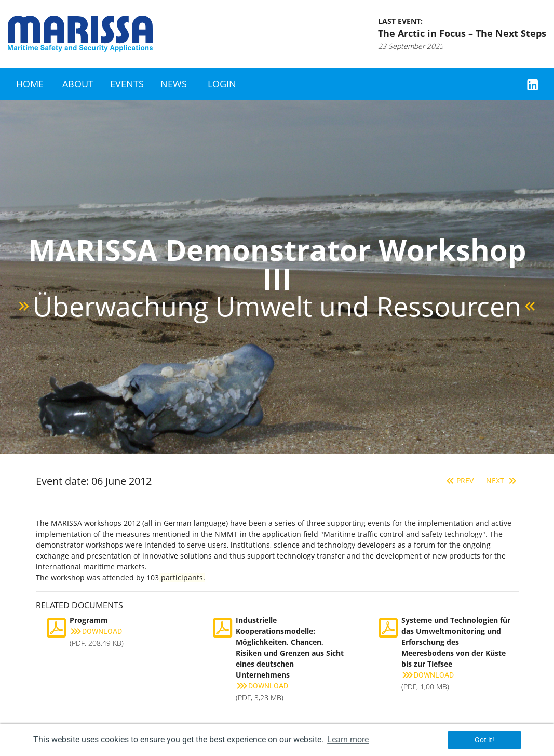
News (174, 84)
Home (30, 84)
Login (222, 84)
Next (502, 480)
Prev (459, 480)
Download (96, 631)
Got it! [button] (484, 740)
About (78, 84)
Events (127, 84)
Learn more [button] (348, 740)
